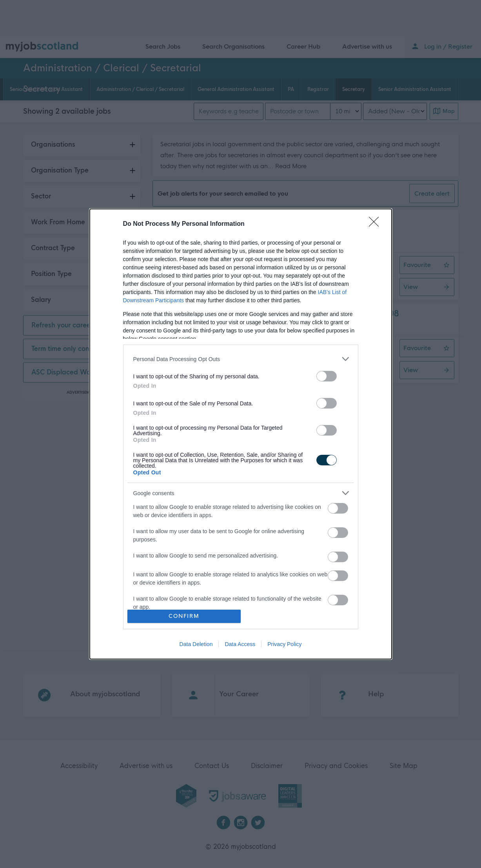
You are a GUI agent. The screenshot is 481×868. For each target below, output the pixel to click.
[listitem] (241, 359)
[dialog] (241, 434)
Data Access (240, 644)
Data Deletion (196, 644)
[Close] (376, 224)
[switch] (327, 376)
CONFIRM (184, 616)
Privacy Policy (284, 644)
